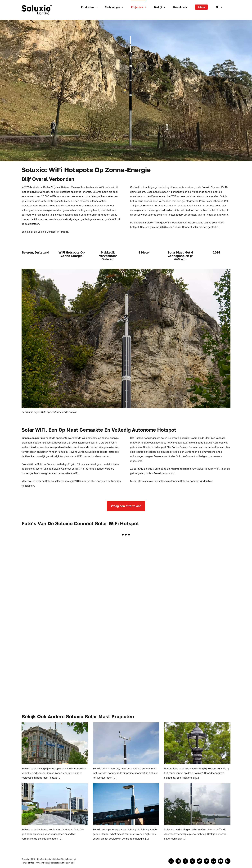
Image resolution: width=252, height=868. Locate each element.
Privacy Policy (42, 863)
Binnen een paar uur (33, 438)
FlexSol (171, 447)
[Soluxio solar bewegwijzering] (55, 743)
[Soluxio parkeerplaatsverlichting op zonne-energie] (126, 804)
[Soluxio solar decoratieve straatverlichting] (197, 743)
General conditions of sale (63, 863)
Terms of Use (28, 863)
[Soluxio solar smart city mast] (126, 743)
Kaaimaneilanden (181, 469)
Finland (64, 232)
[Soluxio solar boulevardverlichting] (55, 804)
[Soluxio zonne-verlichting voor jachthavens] (197, 804)
